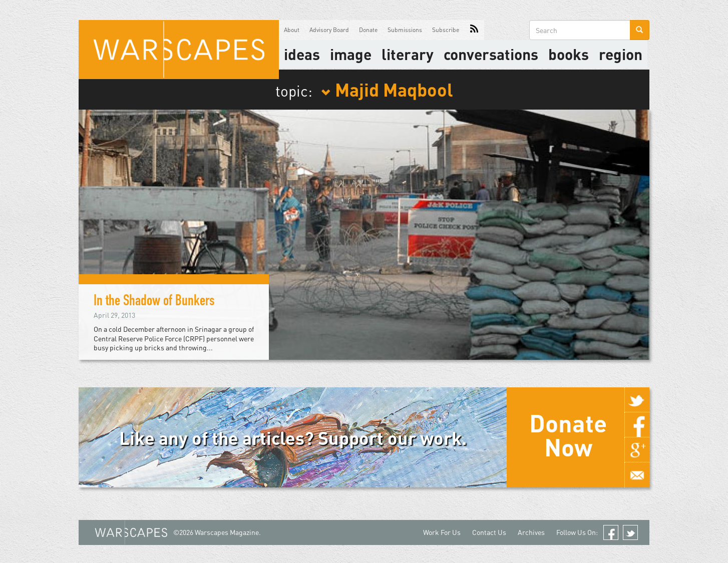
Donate (368, 30)
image (351, 54)
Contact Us (489, 532)
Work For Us (442, 532)
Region (621, 54)
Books (569, 54)
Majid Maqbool (387, 89)
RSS (474, 30)
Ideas (302, 54)
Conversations (491, 54)
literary (408, 54)
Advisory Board (329, 30)
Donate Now (568, 435)
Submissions (405, 30)
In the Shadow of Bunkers (157, 302)
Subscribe (446, 30)
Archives (531, 532)
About (292, 30)
